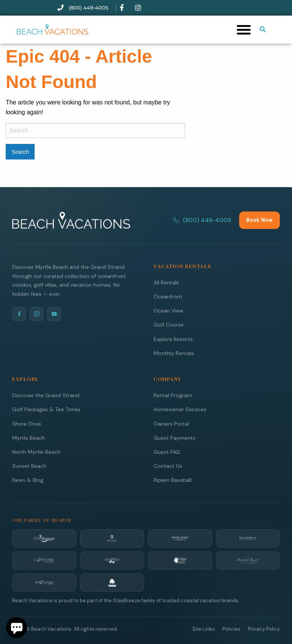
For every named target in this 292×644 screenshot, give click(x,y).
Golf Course (169, 324)
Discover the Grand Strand (46, 395)
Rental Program (173, 395)
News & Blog (28, 480)
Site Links (204, 629)
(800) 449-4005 (202, 220)
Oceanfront (168, 296)
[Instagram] (36, 314)
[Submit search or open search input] (263, 29)
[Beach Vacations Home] (71, 220)
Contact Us (168, 466)
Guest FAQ (167, 451)
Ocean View (168, 310)
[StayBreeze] (44, 538)
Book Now (259, 220)
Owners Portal (171, 423)
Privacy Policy (264, 629)
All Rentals (166, 282)
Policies (231, 629)
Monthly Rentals (174, 353)
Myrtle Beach (29, 437)
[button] (244, 30)
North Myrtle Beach (36, 451)
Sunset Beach (29, 466)
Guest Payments (175, 437)
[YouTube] (54, 314)
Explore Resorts (173, 339)
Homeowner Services (180, 409)
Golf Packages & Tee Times (46, 409)
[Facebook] (19, 314)
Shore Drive (27, 423)
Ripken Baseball (173, 480)
